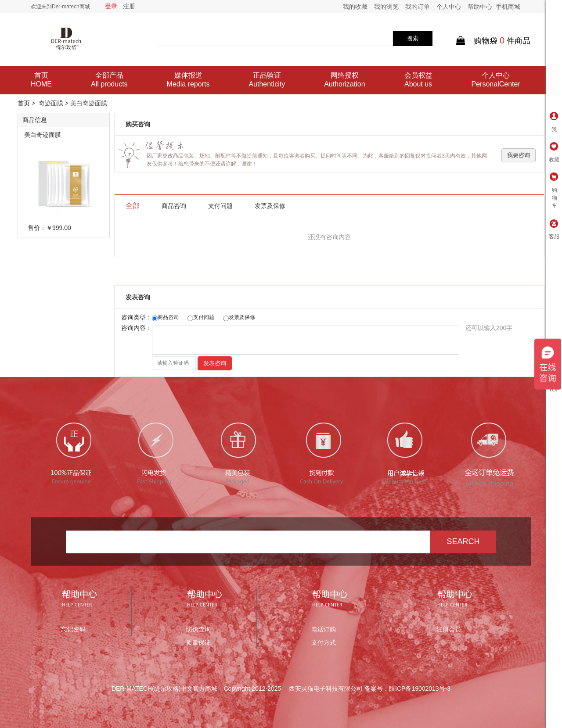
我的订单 (418, 7)
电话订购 (324, 629)
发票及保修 (270, 206)
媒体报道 (188, 80)
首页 (41, 80)
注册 (129, 6)
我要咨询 (519, 155)
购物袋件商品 (493, 41)
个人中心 (449, 7)
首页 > (27, 103)
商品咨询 (174, 206)
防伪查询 (198, 629)
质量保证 (198, 642)
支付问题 (220, 206)
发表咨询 (215, 363)
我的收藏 (355, 7)
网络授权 (344, 80)
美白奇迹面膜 (43, 135)
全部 (133, 206)
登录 (111, 6)
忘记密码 (73, 629)
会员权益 (418, 80)
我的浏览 (386, 7)
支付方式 (324, 642)
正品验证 (267, 80)
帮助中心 (480, 7)
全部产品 (109, 80)
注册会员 (449, 629)
